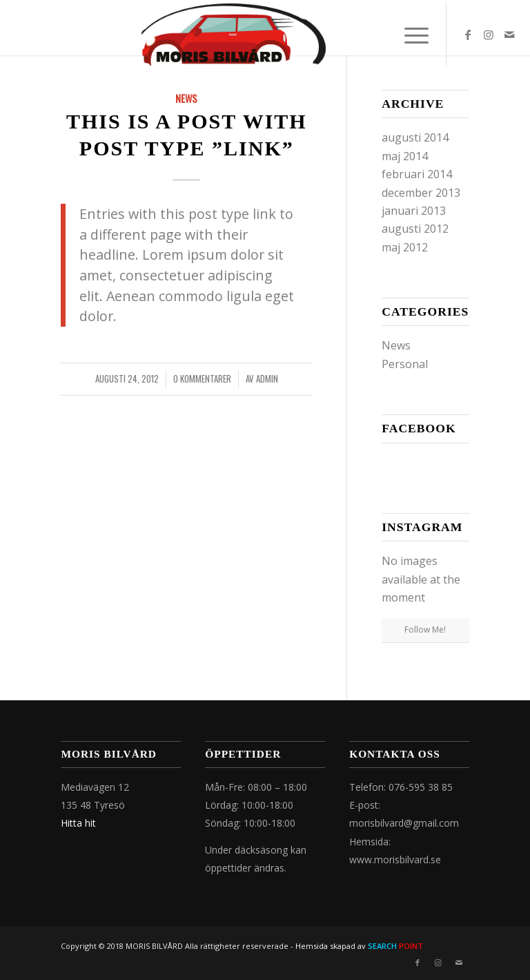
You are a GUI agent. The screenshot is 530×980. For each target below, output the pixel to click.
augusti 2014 (415, 137)
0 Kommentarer (202, 379)
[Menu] (410, 35)
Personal (405, 364)
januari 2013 (414, 211)
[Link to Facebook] (468, 35)
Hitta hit (78, 823)
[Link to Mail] (509, 35)
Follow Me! (425, 630)
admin (267, 379)
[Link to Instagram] (489, 35)
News (186, 98)
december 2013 (421, 193)
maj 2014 (405, 156)
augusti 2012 (415, 229)
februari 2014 (417, 174)
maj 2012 (405, 247)
